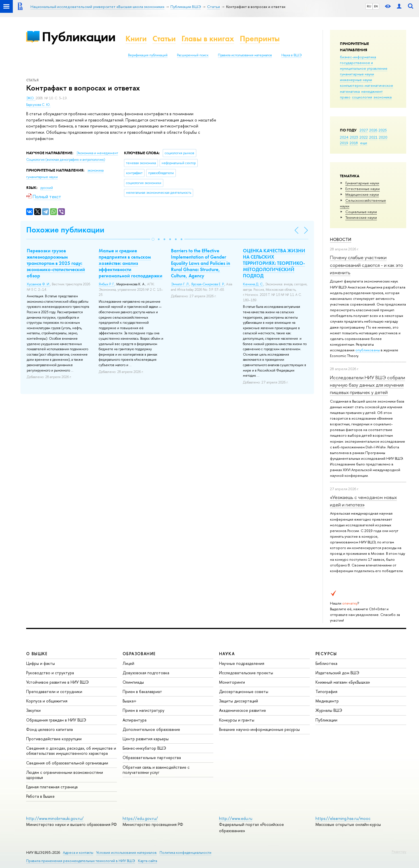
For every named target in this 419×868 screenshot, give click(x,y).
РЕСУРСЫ (326, 654)
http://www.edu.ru (236, 818)
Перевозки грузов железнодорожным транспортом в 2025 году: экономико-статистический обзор (56, 263)
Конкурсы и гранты (237, 720)
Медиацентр (327, 701)
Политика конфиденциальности (185, 852)
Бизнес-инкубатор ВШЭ (144, 748)
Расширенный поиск (193, 55)
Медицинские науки (362, 194)
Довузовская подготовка (146, 673)
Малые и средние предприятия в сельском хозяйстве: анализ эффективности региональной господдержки (131, 263)
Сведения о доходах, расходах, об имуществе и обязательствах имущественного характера (71, 751)
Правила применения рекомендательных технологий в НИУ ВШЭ (81, 861)
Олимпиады (133, 682)
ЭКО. (31, 98)
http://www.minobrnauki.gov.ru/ (55, 818)
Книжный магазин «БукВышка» (343, 682)
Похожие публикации (65, 230)
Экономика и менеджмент (97, 153)
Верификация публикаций (148, 55)
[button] (153, 239)
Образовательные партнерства (152, 757)
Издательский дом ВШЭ (337, 673)
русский (47, 188)
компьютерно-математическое (367, 85)
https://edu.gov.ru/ (140, 818)
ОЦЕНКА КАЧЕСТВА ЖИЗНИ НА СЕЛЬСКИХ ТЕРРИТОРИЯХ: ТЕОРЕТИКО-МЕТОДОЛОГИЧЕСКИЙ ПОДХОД (274, 263)
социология (362, 97)
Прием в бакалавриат (142, 691)
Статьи (164, 39)
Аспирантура (135, 720)
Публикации (79, 37)
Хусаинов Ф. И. (38, 284)
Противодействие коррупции (54, 739)
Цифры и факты (41, 663)
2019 (344, 143)
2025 (383, 130)
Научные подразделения (242, 663)
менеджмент (372, 91)
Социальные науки (361, 212)
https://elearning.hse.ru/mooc (343, 818)
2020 (383, 137)
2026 (373, 130)
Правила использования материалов (245, 55)
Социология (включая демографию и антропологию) (66, 160)
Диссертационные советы (244, 691)
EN (376, 6)
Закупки (33, 710)
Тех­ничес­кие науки (361, 217)
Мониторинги (232, 682)
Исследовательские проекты (246, 673)
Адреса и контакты (78, 852)
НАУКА (227, 654)
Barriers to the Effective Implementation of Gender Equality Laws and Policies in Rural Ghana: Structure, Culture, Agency (201, 263)
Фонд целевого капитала (49, 729)
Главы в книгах (208, 39)
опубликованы (368, 350)
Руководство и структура (50, 673)
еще (364, 143)
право (345, 97)
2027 (364, 130)
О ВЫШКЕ (37, 654)
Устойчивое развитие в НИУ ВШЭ (57, 682)
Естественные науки (363, 189)
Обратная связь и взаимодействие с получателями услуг (156, 770)
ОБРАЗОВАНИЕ (139, 654)
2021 (373, 137)
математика (350, 91)
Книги (136, 39)
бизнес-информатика (358, 57)
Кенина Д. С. (253, 284)
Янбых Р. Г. (107, 284)
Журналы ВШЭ (329, 710)
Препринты (260, 39)
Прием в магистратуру (144, 710)
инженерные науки (356, 80)
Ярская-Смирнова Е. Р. (208, 284)
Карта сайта (147, 861)
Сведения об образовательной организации (67, 763)
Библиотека (326, 663)
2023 (354, 137)
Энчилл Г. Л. (180, 284)
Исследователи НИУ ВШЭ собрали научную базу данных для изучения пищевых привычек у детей (368, 385)
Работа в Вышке (40, 796)
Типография (326, 691)
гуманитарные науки (357, 74)
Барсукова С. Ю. (38, 105)
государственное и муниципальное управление (364, 65)
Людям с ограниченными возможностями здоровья (65, 775)
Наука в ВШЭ (291, 55)
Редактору (399, 851)
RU (369, 6)
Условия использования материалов (126, 852)
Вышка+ (130, 701)
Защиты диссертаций (239, 701)
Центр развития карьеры (146, 739)
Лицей (128, 663)
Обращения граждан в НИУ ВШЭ (56, 720)
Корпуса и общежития (47, 701)
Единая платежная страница (52, 787)
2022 (364, 137)
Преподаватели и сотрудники (54, 691)
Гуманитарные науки (362, 183)
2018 (354, 143)
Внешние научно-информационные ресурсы (259, 729)
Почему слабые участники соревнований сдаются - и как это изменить (367, 265)
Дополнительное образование (151, 729)
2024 (344, 137)
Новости (341, 239)
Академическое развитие (242, 710)
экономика (383, 97)
